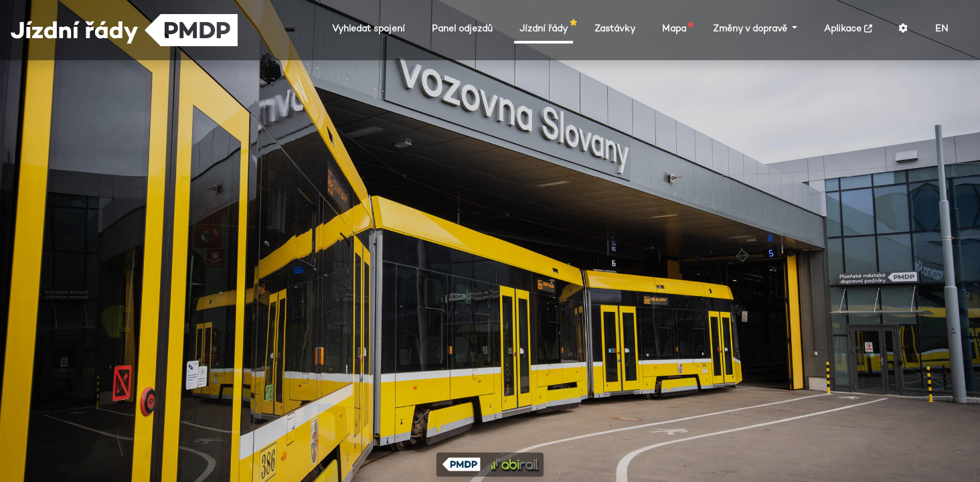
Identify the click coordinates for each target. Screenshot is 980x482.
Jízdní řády (546, 28)
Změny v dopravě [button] (751, 28)
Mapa (677, 28)
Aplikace (848, 28)
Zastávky (615, 28)
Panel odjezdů (462, 28)
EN (942, 28)
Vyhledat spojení (369, 28)
